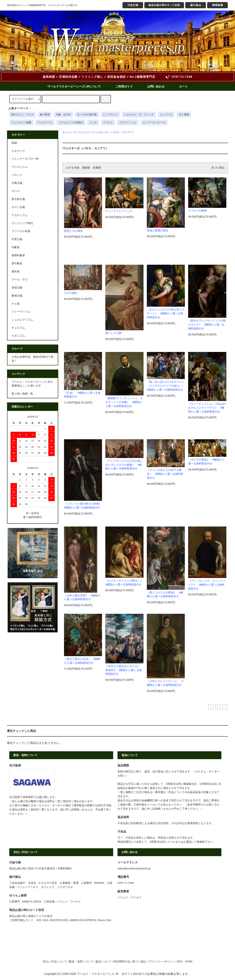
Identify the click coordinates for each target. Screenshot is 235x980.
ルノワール (166, 115)
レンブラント (110, 115)
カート (183, 86)
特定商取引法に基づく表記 (130, 962)
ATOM (189, 962)
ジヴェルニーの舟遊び (71, 122)
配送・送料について (81, 962)
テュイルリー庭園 (21, 122)
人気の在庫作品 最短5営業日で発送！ (32, 359)
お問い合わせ (156, 86)
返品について (103, 962)
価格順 (86, 168)
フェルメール (45, 122)
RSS (180, 962)
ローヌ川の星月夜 (87, 115)
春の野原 (45, 115)
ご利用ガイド (124, 86)
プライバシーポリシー (161, 962)
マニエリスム (81, 132)
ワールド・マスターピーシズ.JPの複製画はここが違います (32, 384)
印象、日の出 (63, 115)
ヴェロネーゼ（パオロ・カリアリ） (114, 132)
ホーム (66, 132)
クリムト (108, 122)
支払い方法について (55, 962)
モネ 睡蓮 (184, 115)
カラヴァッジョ (128, 122)
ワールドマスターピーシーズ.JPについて (74, 86)
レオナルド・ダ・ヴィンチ (139, 115)
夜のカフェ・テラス (23, 115)
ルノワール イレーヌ (154, 122)
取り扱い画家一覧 (22, 394)
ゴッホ (93, 122)
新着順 (97, 168)
